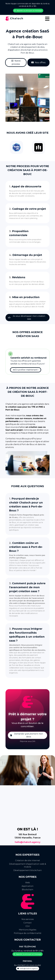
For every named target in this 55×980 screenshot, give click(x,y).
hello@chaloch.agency (28, 842)
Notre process (16, 62)
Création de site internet (28, 860)
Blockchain (28, 890)
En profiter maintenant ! (26, 370)
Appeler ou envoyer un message (28, 10)
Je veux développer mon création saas (27, 317)
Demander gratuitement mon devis (27, 735)
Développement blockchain (28, 870)
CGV (28, 926)
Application (28, 886)
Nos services (28, 919)
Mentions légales (28, 930)
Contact (27, 923)
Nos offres (38, 62)
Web (28, 883)
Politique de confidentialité (28, 933)
